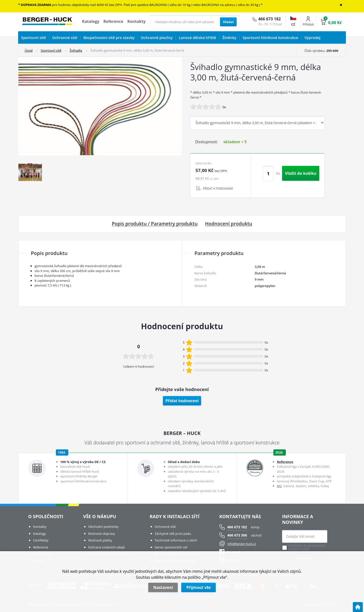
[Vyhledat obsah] (228, 22)
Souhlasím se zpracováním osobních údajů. (307, 547)
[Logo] (47, 22)
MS (279, 486)
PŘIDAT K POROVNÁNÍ (218, 188)
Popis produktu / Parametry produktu (155, 224)
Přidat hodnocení (182, 401)
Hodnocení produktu (229, 224)
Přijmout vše (198, 587)
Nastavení (163, 587)
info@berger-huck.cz (242, 544)
